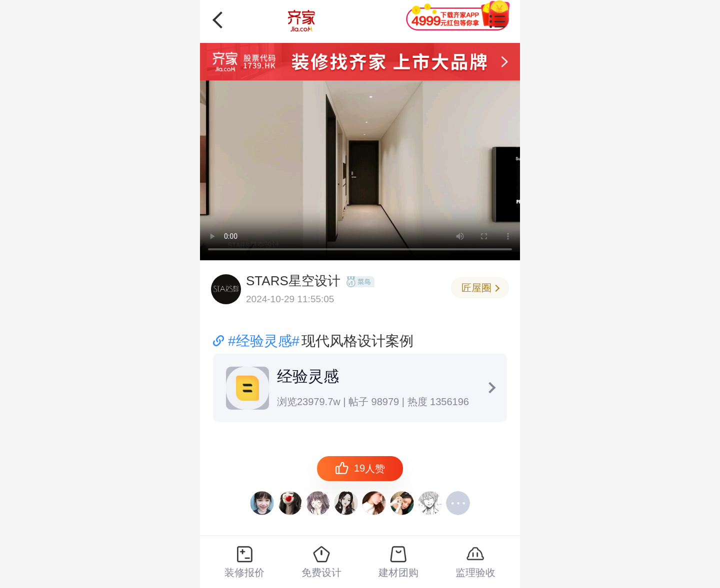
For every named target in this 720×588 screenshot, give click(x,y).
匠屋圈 (480, 288)
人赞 (360, 468)
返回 (221, 20)
